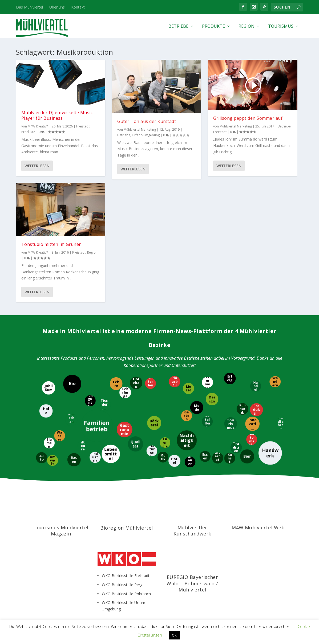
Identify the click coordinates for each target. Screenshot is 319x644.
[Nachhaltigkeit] (187, 440)
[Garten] (187, 416)
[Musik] (163, 457)
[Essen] (205, 456)
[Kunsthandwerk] (71, 420)
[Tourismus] (231, 424)
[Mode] (197, 408)
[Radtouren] (83, 445)
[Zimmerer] (207, 382)
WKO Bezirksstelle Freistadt (126, 576)
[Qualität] (135, 444)
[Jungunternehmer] (90, 401)
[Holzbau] (136, 383)
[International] (218, 458)
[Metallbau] (207, 421)
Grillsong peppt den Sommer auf (248, 118)
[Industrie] (95, 457)
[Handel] (255, 386)
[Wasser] (60, 436)
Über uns (57, 7)
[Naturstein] (152, 451)
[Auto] (41, 458)
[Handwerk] (270, 453)
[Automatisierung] (252, 439)
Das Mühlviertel (29, 7)
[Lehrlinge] (125, 392)
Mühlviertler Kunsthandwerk (192, 531)
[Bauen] (74, 460)
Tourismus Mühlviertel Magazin (61, 531)
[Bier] (247, 457)
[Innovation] (252, 424)
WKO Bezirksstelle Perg (122, 585)
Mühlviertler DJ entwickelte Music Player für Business (57, 115)
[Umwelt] (53, 460)
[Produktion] (256, 410)
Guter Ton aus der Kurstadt (147, 121)
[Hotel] (174, 461)
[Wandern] (275, 382)
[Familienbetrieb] (97, 426)
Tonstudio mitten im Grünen (52, 244)
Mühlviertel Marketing (140, 129)
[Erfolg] (230, 378)
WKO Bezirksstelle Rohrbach (126, 594)
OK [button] (174, 635)
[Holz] (46, 411)
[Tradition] (236, 447)
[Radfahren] (280, 423)
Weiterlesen (37, 166)
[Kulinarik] (243, 409)
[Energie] (165, 443)
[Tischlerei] (104, 404)
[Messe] (189, 388)
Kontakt (78, 7)
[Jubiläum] (48, 388)
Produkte (213, 27)
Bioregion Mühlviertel (127, 528)
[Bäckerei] (154, 423)
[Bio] (72, 384)
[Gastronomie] (124, 430)
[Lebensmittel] (111, 454)
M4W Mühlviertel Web (258, 527)
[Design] (212, 399)
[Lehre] (116, 384)
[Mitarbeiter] (150, 384)
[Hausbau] (175, 381)
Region (247, 27)
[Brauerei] (190, 462)
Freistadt (83, 126)
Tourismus (281, 27)
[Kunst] (230, 458)
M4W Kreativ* (38, 126)
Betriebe (178, 27)
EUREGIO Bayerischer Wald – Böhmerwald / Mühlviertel (192, 583)
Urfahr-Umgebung (146, 135)
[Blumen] (49, 443)
